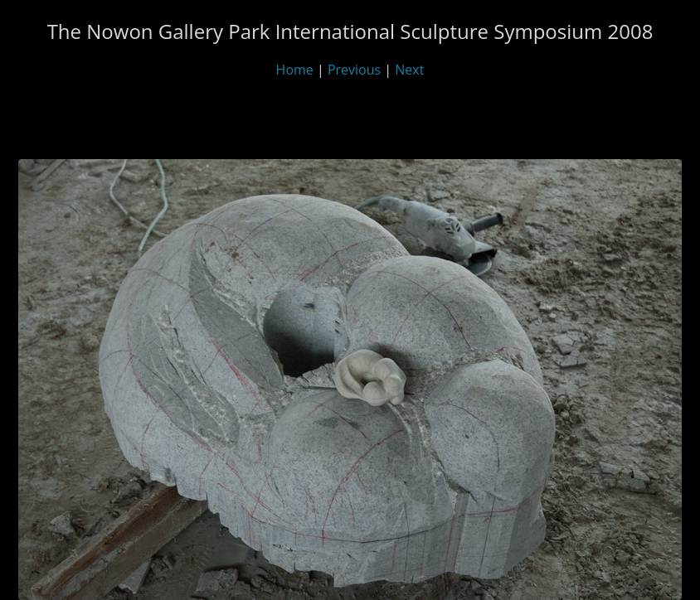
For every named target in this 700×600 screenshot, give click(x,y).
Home (295, 70)
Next (409, 70)
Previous (354, 70)
